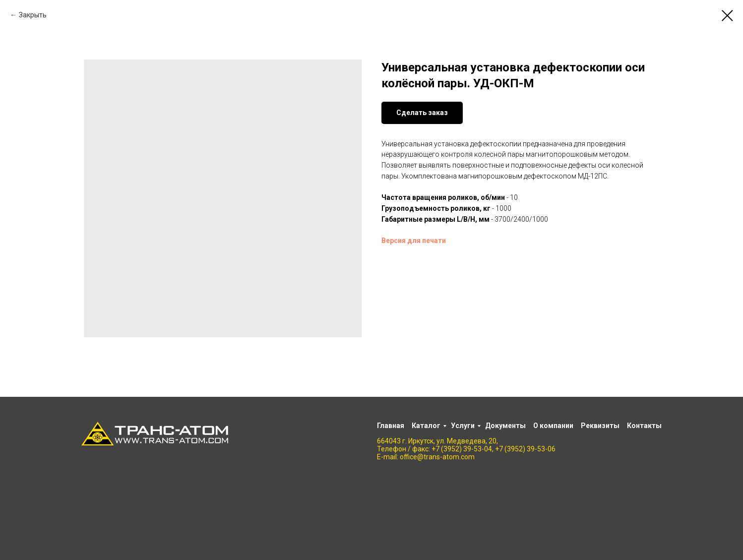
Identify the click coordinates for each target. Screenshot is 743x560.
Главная (391, 426)
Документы (505, 426)
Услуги (463, 426)
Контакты (644, 426)
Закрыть (33, 15)
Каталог (426, 426)
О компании (553, 426)
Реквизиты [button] (600, 426)
